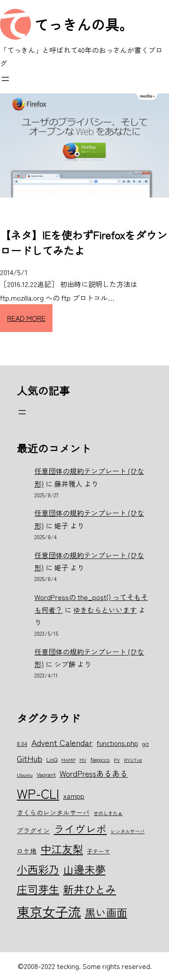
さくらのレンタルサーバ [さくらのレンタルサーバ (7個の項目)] (53, 812)
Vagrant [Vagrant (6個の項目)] (46, 774)
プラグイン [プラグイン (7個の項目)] (33, 830)
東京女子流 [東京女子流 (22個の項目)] (49, 911)
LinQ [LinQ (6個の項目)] (52, 759)
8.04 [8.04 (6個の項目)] (22, 743)
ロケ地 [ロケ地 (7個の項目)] (27, 851)
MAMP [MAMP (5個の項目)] (68, 760)
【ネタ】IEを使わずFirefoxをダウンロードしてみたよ (84, 242)
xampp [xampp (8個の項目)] (74, 796)
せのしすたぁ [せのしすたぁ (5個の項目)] (108, 813)
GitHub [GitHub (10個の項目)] (30, 758)
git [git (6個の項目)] (145, 743)
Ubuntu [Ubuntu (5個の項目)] (25, 775)
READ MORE (26, 318)
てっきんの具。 (84, 24)
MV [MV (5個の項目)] (83, 760)
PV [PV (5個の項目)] (117, 760)
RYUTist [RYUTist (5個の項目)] (133, 760)
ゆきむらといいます (105, 610)
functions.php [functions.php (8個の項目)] (117, 743)
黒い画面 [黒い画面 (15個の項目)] (106, 912)
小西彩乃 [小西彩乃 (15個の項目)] (38, 869)
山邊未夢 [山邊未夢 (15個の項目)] (84, 869)
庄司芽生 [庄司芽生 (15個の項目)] (38, 889)
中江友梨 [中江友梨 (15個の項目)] (62, 849)
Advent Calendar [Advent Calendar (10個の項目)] (62, 742)
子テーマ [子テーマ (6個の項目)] (98, 851)
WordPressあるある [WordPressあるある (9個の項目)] (94, 773)
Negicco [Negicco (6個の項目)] (100, 759)
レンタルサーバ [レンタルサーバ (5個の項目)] (128, 831)
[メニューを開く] (5, 79)
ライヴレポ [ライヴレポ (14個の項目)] (80, 829)
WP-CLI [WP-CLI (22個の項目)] (38, 793)
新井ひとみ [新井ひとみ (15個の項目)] (90, 889)
